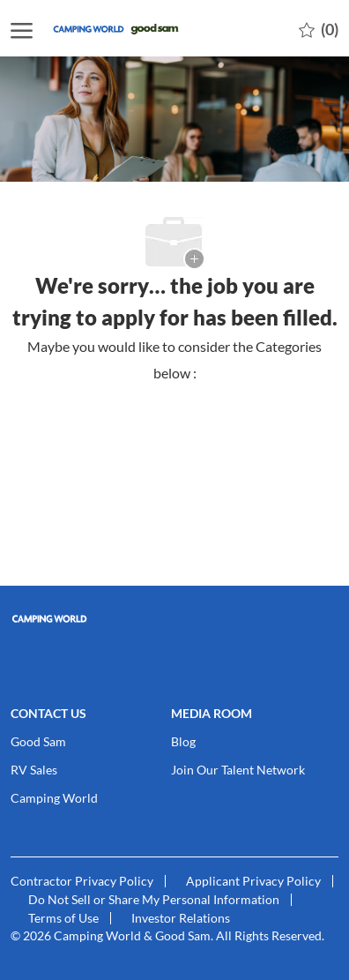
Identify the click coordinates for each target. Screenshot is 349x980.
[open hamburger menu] (22, 28)
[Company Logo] (138, 29)
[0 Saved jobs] (319, 28)
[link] (174, 619)
